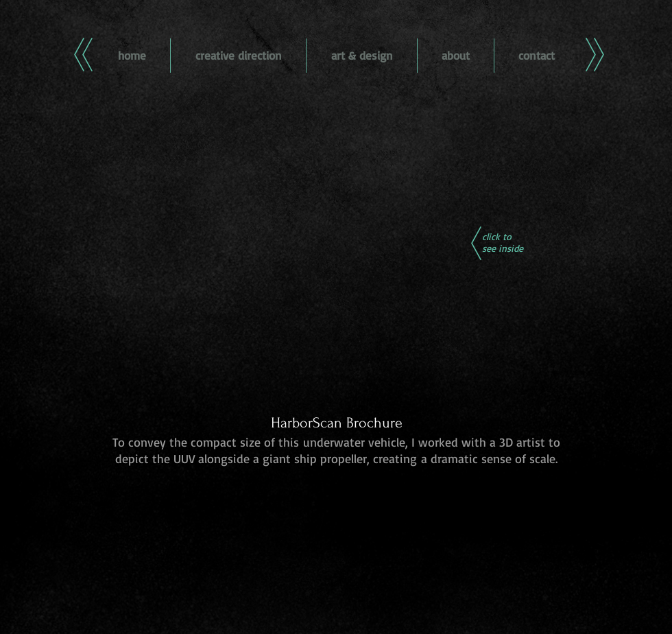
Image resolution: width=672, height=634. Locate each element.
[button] (337, 268)
